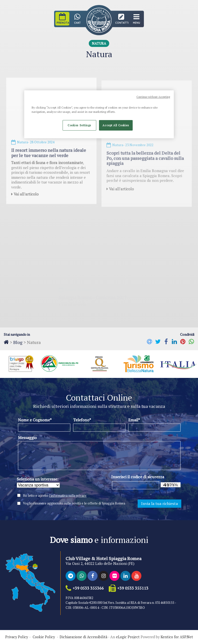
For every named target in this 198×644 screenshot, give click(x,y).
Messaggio (27, 438)
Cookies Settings (79, 125)
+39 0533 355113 (133, 588)
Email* (134, 420)
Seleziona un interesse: (38, 479)
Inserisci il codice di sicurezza (138, 477)
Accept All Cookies (116, 125)
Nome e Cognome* (35, 420)
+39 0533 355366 (88, 588)
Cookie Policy (44, 637)
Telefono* (82, 420)
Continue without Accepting (153, 97)
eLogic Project (128, 637)
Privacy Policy (17, 637)
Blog (18, 342)
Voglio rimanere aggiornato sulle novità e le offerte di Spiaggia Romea (74, 503)
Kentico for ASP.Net (177, 637)
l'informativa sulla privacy (68, 495)
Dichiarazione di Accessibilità (83, 637)
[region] (99, 114)
